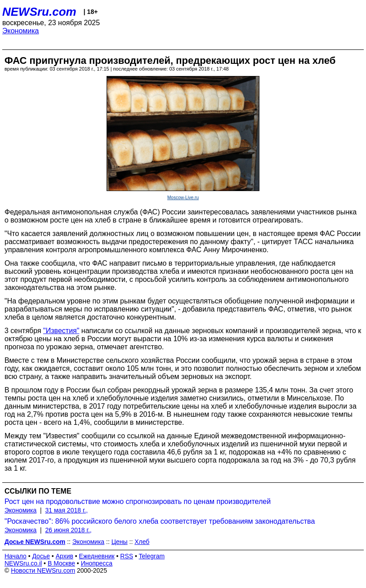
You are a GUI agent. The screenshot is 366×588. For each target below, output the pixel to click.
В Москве (61, 563)
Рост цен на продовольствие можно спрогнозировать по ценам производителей (138, 501)
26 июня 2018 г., (69, 530)
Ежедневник (97, 556)
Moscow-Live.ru (183, 198)
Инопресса (97, 563)
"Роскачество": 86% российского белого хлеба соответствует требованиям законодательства (160, 521)
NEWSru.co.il (23, 563)
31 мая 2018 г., (67, 510)
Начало (16, 556)
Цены (120, 542)
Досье (41, 556)
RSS (127, 556)
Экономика (21, 31)
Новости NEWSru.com (43, 570)
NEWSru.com (39, 12)
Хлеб (142, 542)
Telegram (152, 556)
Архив (65, 556)
